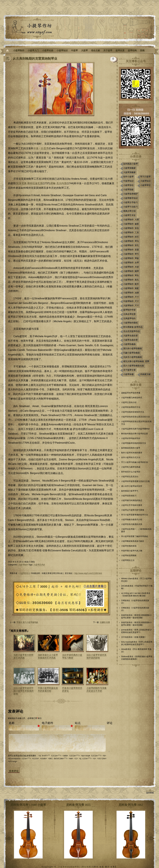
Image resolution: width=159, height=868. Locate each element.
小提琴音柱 (128, 185)
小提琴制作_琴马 (131, 241)
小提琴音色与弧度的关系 (132, 524)
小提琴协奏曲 (129, 344)
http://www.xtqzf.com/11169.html (88, 573)
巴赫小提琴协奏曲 (131, 353)
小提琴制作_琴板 (131, 258)
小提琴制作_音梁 (131, 250)
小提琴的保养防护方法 (131, 407)
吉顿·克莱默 (140, 637)
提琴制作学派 (129, 310)
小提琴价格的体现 (129, 546)
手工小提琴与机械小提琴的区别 (135, 462)
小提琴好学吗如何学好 (131, 438)
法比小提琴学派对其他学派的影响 (97, 656)
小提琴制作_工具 (131, 233)
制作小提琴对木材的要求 (132, 453)
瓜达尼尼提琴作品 (131, 331)
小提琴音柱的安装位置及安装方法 (135, 417)
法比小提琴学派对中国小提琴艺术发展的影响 (24, 691)
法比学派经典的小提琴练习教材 (72, 656)
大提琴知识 (145, 181)
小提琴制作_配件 (131, 284)
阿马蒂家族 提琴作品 (133, 327)
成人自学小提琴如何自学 (132, 486)
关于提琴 (108, 50)
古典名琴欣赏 (129, 314)
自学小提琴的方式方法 (131, 457)
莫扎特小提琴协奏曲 (133, 349)
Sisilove (124, 657)
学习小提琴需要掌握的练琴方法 (135, 515)
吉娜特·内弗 (105, 622)
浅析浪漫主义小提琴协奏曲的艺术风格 (48, 656)
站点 (78, 723)
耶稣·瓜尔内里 (59, 183)
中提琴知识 (128, 181)
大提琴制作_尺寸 (131, 306)
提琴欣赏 (120, 50)
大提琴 (84, 50)
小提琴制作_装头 (131, 280)
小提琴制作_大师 (131, 220)
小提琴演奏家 (129, 168)
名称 (12, 723)
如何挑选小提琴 (130, 164)
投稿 (142, 50)
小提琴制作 (19, 50)
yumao (124, 630)
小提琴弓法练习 (130, 207)
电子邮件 (48, 723)
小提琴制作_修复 (131, 224)
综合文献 (96, 50)
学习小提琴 (145, 177)
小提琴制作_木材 (131, 267)
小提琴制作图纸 (130, 323)
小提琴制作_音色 (131, 228)
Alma (123, 649)
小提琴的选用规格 (129, 555)
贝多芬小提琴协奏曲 (133, 357)
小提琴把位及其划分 (130, 477)
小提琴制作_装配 (131, 288)
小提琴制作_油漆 (131, 293)
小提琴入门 (33, 50)
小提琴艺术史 (39, 565)
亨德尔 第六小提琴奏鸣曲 (27, 622)
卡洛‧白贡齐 (41, 148)
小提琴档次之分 (128, 560)
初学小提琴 (128, 177)
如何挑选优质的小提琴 (131, 448)
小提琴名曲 (48, 50)
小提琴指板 (128, 190)
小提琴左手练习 (130, 202)
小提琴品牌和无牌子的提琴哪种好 (135, 429)
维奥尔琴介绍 (129, 211)
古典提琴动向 (129, 318)
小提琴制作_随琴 (131, 271)
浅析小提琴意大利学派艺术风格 (24, 656)
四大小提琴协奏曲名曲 (134, 366)
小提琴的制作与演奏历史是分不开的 (97, 689)
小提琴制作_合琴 (131, 263)
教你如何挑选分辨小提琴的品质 (135, 434)
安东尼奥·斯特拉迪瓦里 (29, 183)
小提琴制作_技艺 (131, 237)
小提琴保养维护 (130, 194)
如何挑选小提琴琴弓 (130, 491)
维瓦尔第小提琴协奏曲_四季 (136, 361)
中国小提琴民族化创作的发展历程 (48, 689)
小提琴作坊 (24, 573)
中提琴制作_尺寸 (131, 301)
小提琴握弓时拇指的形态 (132, 500)
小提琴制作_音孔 (131, 245)
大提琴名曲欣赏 (130, 336)
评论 (110, 723)
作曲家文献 (145, 374)
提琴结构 (132, 50)
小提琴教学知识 (130, 198)
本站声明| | (76, 867)
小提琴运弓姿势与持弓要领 (133, 510)
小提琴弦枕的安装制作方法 (133, 412)
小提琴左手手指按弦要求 (132, 505)
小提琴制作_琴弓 (131, 254)
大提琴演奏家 (129, 172)
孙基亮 (124, 615)
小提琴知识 (62, 50)
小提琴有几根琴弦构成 (131, 467)
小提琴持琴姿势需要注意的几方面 (135, 481)
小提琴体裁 (128, 374)
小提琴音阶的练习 (129, 496)
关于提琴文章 (129, 370)
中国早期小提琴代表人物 (132, 551)
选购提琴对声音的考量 (131, 393)
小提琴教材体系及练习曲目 (133, 541)
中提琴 (74, 50)
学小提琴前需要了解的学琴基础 (135, 536)
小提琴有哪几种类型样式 (132, 398)
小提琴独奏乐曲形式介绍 (132, 520)
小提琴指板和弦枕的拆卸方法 (134, 443)
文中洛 (124, 637)
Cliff (123, 601)
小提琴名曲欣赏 (130, 340)
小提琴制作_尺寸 (131, 297)
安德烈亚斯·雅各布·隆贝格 (134, 596)
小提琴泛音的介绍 (129, 402)
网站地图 (86, 867)
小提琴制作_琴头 (131, 276)
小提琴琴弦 (145, 185)
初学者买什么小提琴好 (131, 472)
